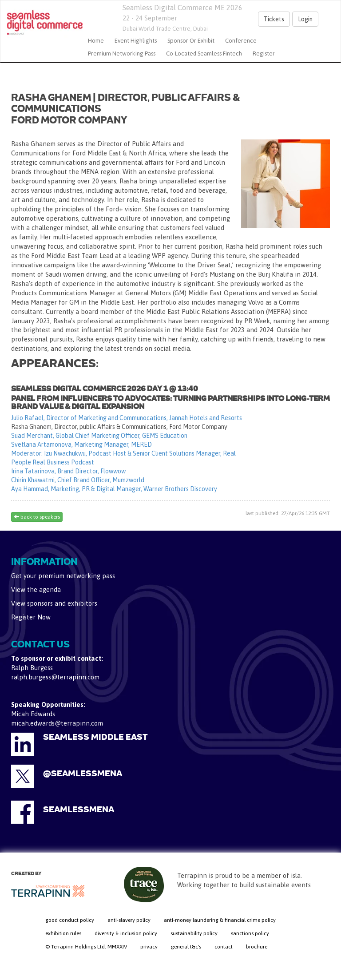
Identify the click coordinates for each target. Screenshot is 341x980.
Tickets (274, 19)
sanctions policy (250, 933)
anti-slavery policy (129, 920)
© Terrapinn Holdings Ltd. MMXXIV (86, 947)
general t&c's (186, 947)
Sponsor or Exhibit (191, 41)
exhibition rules (63, 933)
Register (264, 54)
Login (305, 19)
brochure (257, 947)
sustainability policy (194, 933)
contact (224, 947)
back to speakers (37, 517)
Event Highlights (136, 41)
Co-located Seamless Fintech (204, 54)
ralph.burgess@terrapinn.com (55, 677)
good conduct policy (70, 920)
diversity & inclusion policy (126, 933)
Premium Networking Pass (122, 54)
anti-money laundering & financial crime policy (220, 920)
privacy (149, 947)
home (96, 41)
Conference (241, 41)
